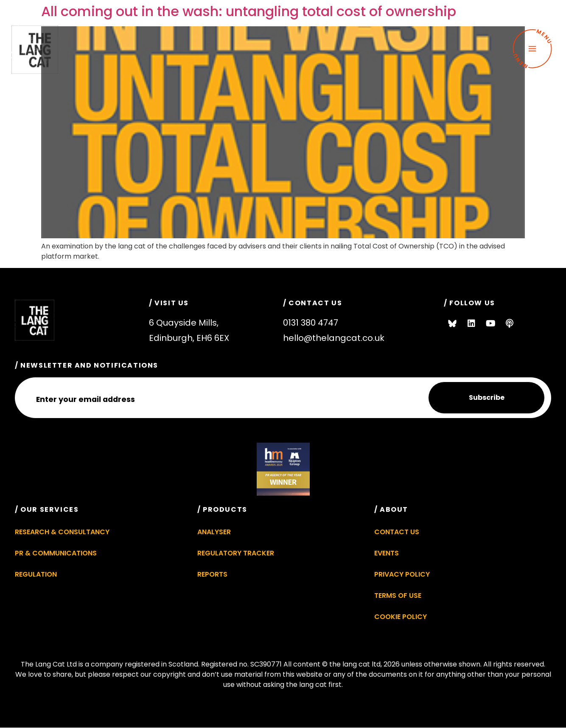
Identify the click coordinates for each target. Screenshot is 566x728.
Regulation (36, 574)
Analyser (214, 532)
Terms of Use (398, 596)
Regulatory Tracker (236, 553)
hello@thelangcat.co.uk (334, 338)
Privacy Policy (402, 574)
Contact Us (397, 532)
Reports (212, 574)
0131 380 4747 (311, 323)
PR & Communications (56, 553)
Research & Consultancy (62, 532)
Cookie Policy (401, 617)
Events (387, 553)
